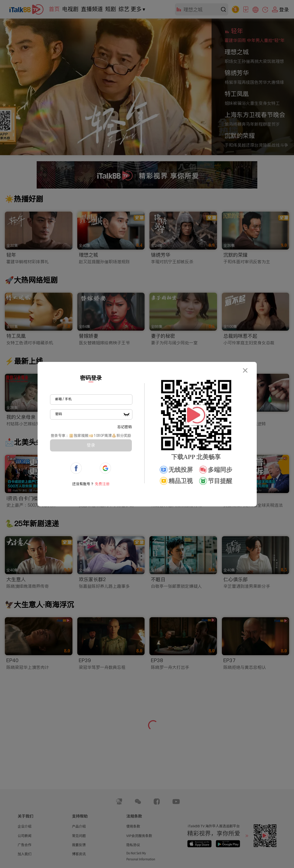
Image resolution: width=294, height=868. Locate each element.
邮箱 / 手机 (63, 399)
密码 (58, 414)
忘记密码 (125, 427)
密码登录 (91, 378)
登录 (91, 445)
